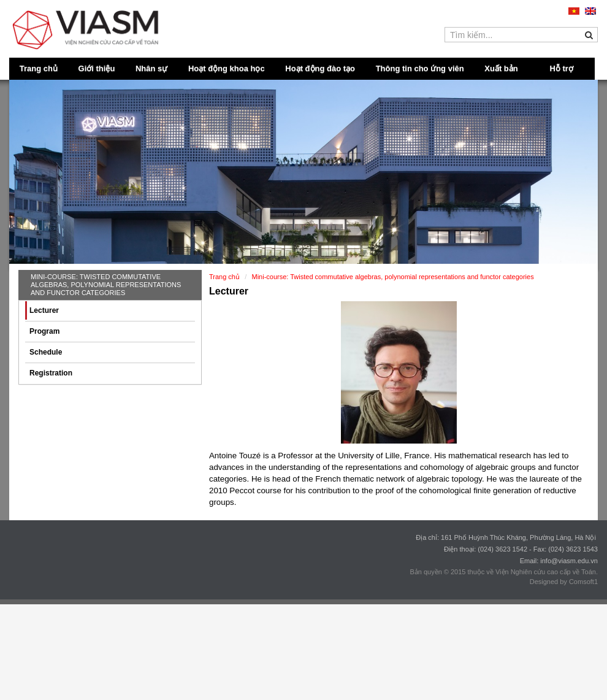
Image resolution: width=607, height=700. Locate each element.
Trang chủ (39, 68)
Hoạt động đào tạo (320, 68)
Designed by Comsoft (562, 582)
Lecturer (44, 310)
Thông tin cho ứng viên (420, 68)
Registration (51, 373)
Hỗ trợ (562, 68)
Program (44, 331)
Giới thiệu (97, 68)
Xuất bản (501, 68)
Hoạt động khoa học (227, 68)
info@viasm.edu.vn (569, 561)
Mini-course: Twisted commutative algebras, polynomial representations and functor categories (106, 285)
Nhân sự (151, 68)
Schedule (46, 352)
